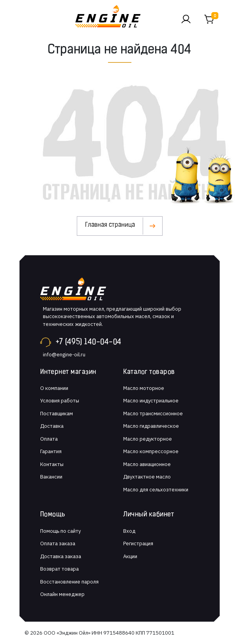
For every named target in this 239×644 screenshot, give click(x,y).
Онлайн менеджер (62, 594)
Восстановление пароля (69, 582)
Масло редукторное (148, 439)
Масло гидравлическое (151, 426)
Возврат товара (59, 569)
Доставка (52, 426)
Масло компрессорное (151, 451)
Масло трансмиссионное (153, 414)
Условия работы (60, 401)
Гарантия (51, 451)
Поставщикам (57, 414)
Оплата (49, 439)
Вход (129, 531)
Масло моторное (144, 388)
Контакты (52, 464)
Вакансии (51, 477)
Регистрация (138, 543)
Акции (130, 556)
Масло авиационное (147, 464)
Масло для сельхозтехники (156, 490)
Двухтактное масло (147, 477)
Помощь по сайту (60, 531)
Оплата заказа (58, 543)
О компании (54, 388)
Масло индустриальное (151, 401)
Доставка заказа (61, 556)
